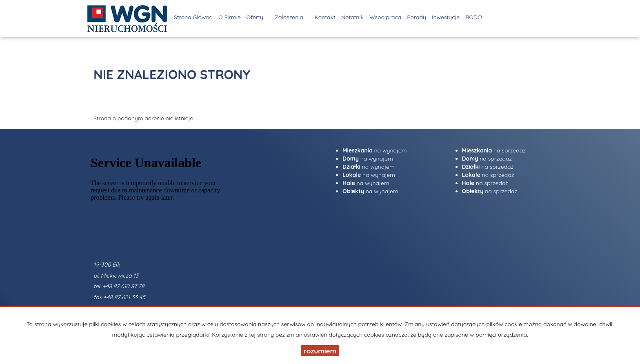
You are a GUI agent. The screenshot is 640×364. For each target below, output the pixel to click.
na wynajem (374, 150)
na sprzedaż (494, 150)
